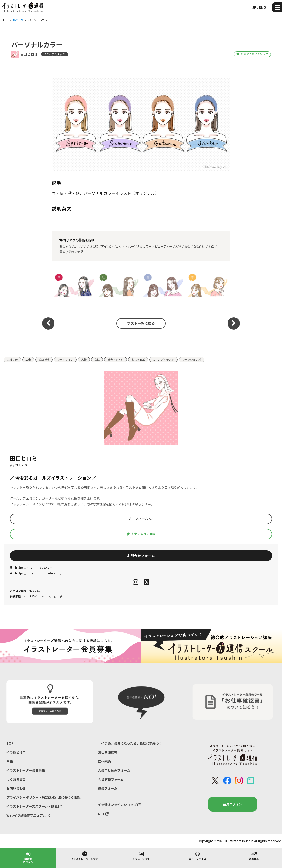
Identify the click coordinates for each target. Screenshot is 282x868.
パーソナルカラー (140, 246)
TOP (10, 743)
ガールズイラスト (164, 360)
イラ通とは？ (16, 752)
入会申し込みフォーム (114, 770)
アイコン (107, 246)
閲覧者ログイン (28, 857)
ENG (262, 7)
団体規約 (104, 761)
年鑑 (10, 761)
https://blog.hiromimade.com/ (36, 573)
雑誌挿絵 (44, 360)
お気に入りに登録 (141, 534)
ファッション (65, 360)
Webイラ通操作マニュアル (28, 815)
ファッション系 (192, 360)
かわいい (80, 246)
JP (254, 7)
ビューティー (163, 246)
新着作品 (254, 856)
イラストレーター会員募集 (26, 770)
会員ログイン (233, 804)
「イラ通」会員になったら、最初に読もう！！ (132, 743)
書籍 (62, 252)
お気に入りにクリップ (252, 54)
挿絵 (211, 246)
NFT (103, 814)
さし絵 (94, 246)
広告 (28, 360)
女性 (187, 246)
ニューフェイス (198, 856)
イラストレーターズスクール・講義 (34, 806)
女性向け (199, 246)
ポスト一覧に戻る (141, 323)
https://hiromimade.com (31, 567)
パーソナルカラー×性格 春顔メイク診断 (73, 283)
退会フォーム (108, 788)
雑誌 (80, 252)
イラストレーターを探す (85, 856)
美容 (71, 252)
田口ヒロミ (29, 54)
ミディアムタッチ (54, 54)
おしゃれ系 (138, 360)
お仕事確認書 (108, 752)
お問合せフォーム (141, 556)
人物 (178, 246)
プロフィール (140, 519)
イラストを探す (141, 856)
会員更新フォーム (111, 779)
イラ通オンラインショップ (119, 805)
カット (120, 246)
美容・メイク (116, 360)
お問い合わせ (16, 788)
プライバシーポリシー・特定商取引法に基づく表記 (43, 797)
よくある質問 (16, 779)
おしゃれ (65, 246)
